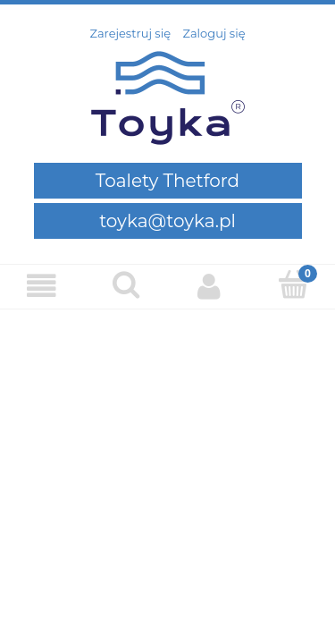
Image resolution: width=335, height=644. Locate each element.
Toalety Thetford (167, 181)
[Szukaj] (126, 284)
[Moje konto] (210, 286)
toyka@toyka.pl (167, 221)
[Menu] (42, 286)
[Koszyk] (293, 284)
